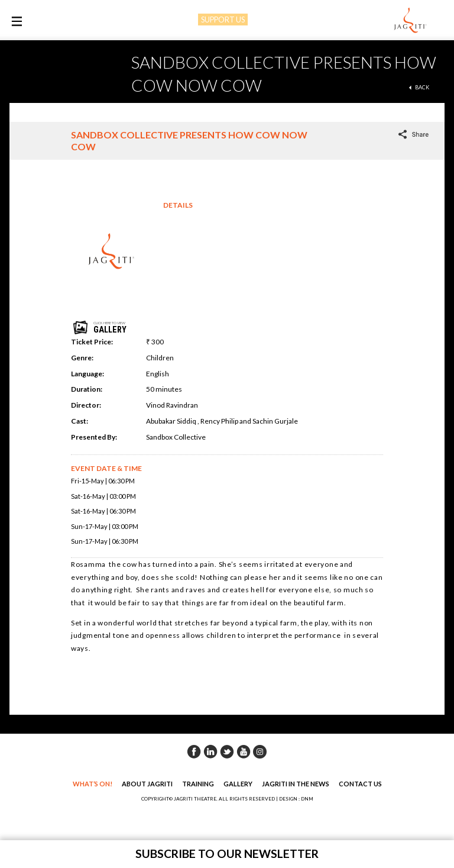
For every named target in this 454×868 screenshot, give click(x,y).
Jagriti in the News (296, 784)
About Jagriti (147, 784)
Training (198, 784)
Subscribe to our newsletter (227, 854)
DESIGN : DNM (296, 799)
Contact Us (360, 784)
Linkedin (210, 751)
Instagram (260, 751)
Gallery (238, 784)
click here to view (122, 327)
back (422, 87)
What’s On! (93, 784)
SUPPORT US (223, 20)
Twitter (227, 751)
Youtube (244, 751)
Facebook (194, 751)
